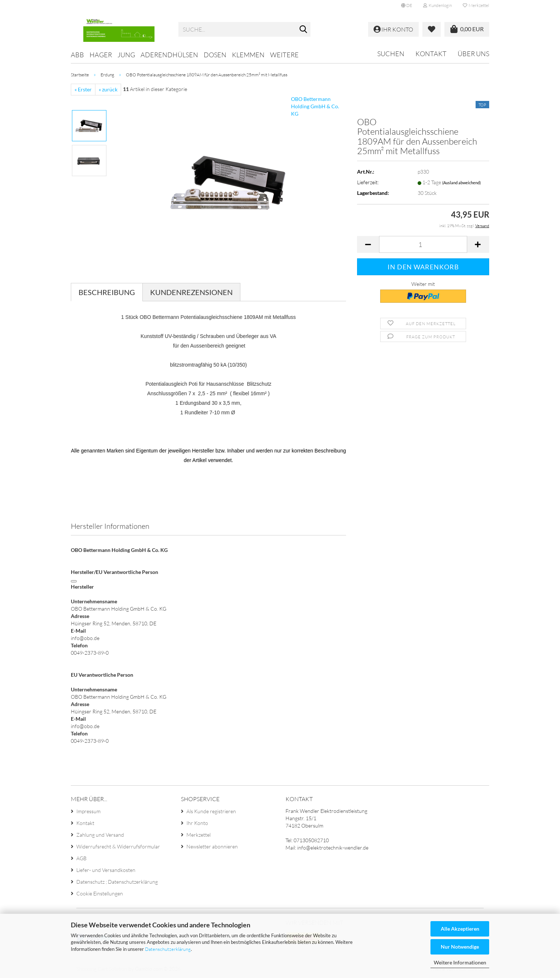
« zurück (108, 89)
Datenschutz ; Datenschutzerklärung (117, 882)
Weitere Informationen (460, 962)
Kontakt (431, 54)
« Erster (83, 89)
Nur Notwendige (460, 947)
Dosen (215, 55)
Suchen (391, 54)
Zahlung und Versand (100, 835)
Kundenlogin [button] (437, 5)
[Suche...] (303, 30)
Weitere (284, 55)
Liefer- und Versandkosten (106, 870)
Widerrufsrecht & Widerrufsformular (118, 846)
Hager (101, 55)
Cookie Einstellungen (100, 893)
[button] (407, 6)
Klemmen (248, 55)
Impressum (88, 811)
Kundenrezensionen (191, 292)
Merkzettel (476, 5)
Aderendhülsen (169, 55)
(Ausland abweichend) (461, 183)
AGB (81, 858)
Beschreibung (107, 292)
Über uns (473, 54)
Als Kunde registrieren (211, 811)
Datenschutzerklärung (168, 949)
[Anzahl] (423, 244)
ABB (77, 55)
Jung (126, 55)
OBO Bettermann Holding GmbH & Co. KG (315, 106)
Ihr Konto (197, 823)
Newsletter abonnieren (212, 846)
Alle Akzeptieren (460, 929)
